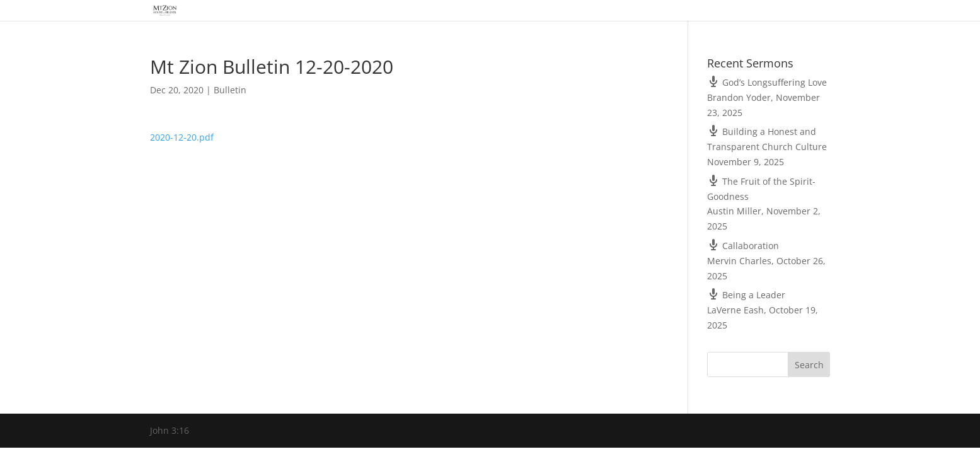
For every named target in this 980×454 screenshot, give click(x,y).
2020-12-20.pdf (182, 137)
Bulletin (230, 90)
